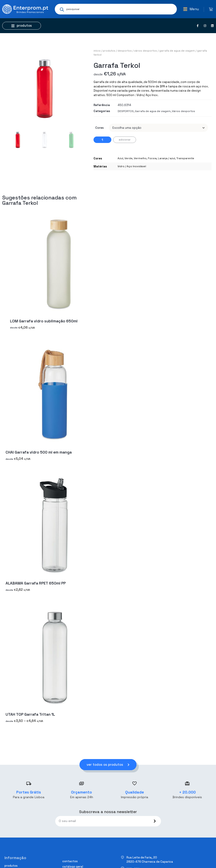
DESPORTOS (125, 51)
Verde (128, 158)
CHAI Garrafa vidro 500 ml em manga (39, 452)
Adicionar (125, 140)
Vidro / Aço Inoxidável (132, 166)
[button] (191, 9)
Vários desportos (146, 51)
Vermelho (140, 158)
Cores (100, 128)
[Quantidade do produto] (102, 140)
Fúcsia (152, 158)
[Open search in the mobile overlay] (116, 9)
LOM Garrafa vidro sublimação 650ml (44, 321)
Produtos (109, 51)
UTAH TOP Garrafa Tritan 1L (30, 714)
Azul (120, 158)
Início (97, 51)
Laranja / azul (166, 158)
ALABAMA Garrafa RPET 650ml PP (36, 583)
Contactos (70, 861)
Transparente (185, 158)
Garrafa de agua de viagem (177, 51)
